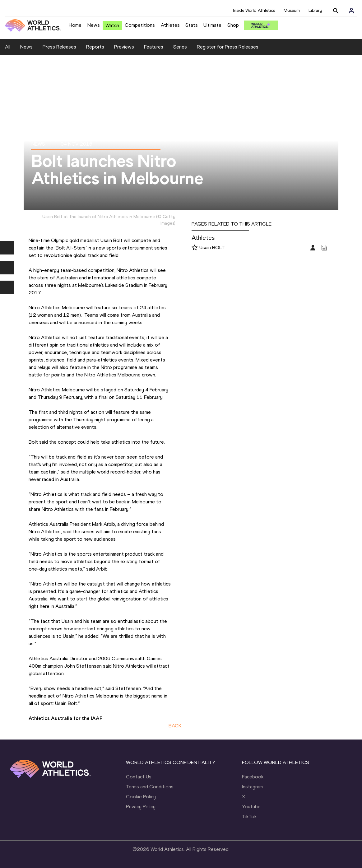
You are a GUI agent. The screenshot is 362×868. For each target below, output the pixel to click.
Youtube (251, 807)
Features (154, 47)
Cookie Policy (141, 797)
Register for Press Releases (228, 47)
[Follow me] (195, 248)
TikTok (249, 817)
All (8, 47)
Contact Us (139, 777)
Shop (233, 25)
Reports (95, 47)
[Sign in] (351, 11)
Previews (124, 47)
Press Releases (59, 47)
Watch (112, 25)
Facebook (253, 777)
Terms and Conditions (150, 787)
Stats (192, 25)
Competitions (140, 25)
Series (180, 47)
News (94, 25)
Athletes (170, 25)
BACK (175, 726)
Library (315, 10)
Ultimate (212, 25)
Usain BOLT (212, 247)
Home (75, 25)
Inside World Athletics (254, 10)
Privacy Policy (141, 807)
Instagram (252, 787)
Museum (292, 10)
